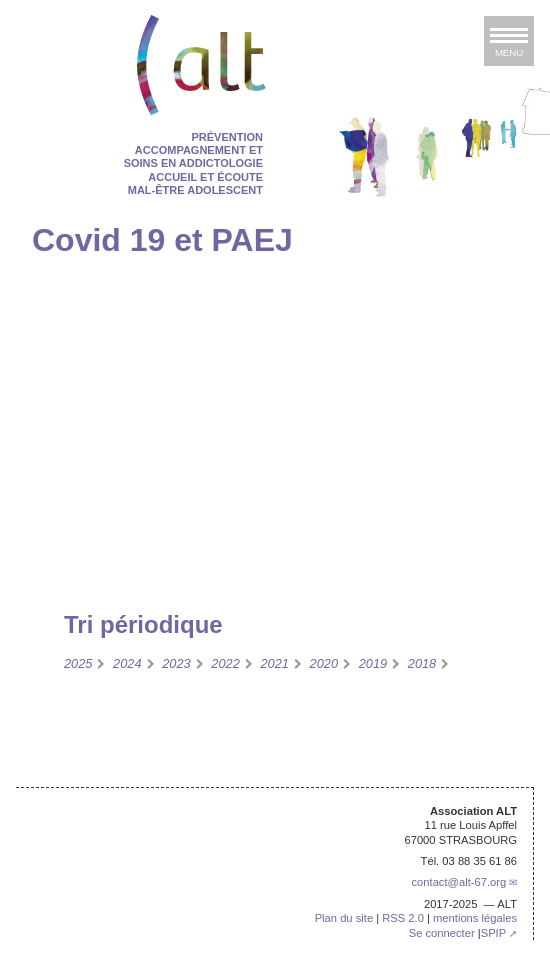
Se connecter (442, 933)
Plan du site (344, 918)
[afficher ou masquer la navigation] (509, 41)
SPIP (494, 933)
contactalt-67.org (458, 882)
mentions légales (475, 918)
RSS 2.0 (403, 918)
